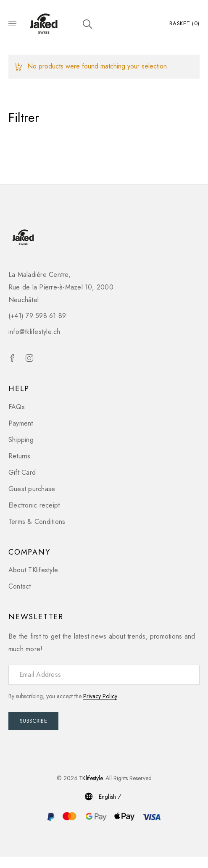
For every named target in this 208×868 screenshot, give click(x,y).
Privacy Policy (100, 696)
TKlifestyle (91, 778)
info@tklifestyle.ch (34, 332)
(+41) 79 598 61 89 (37, 316)
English (107, 797)
